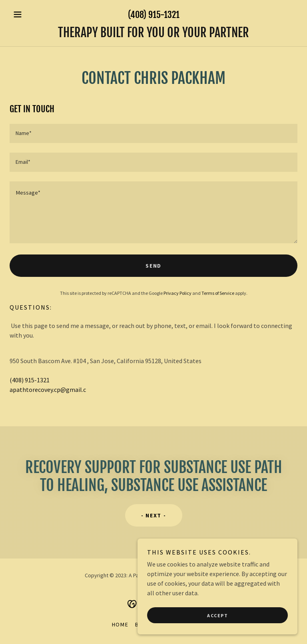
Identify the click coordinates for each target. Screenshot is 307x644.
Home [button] (120, 624)
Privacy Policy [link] (177, 293)
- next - (154, 515)
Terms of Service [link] (218, 293)
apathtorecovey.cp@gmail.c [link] (48, 390)
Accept (217, 615)
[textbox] (153, 133)
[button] (31, 14)
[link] (153, 35)
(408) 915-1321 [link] (154, 15)
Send (153, 266)
